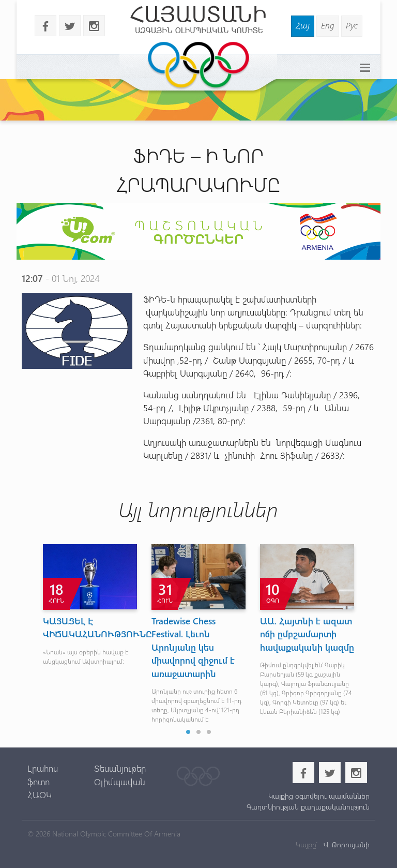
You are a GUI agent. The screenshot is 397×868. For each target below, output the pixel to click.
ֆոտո (39, 782)
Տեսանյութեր (120, 768)
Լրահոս (43, 768)
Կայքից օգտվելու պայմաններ (319, 796)
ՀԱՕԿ (40, 795)
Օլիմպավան (120, 782)
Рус (352, 25)
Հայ (303, 25)
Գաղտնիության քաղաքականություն (308, 807)
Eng (328, 25)
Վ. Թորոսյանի (346, 844)
